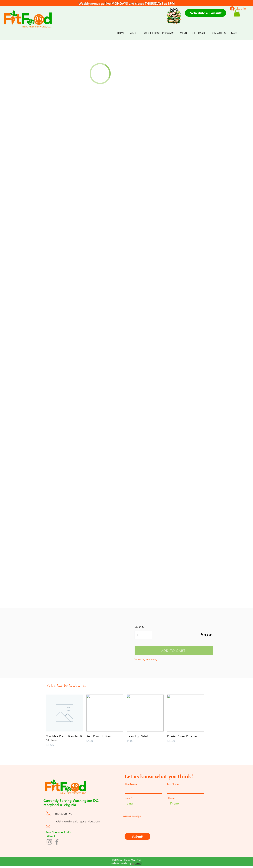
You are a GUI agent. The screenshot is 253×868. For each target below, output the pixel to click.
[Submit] (137, 836)
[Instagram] (49, 842)
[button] (237, 13)
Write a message (132, 816)
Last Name (173, 784)
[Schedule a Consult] (206, 13)
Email (127, 798)
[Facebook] (57, 842)
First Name (131, 784)
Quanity (139, 627)
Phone (171, 798)
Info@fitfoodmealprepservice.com (76, 821)
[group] (125, 725)
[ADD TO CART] (174, 651)
